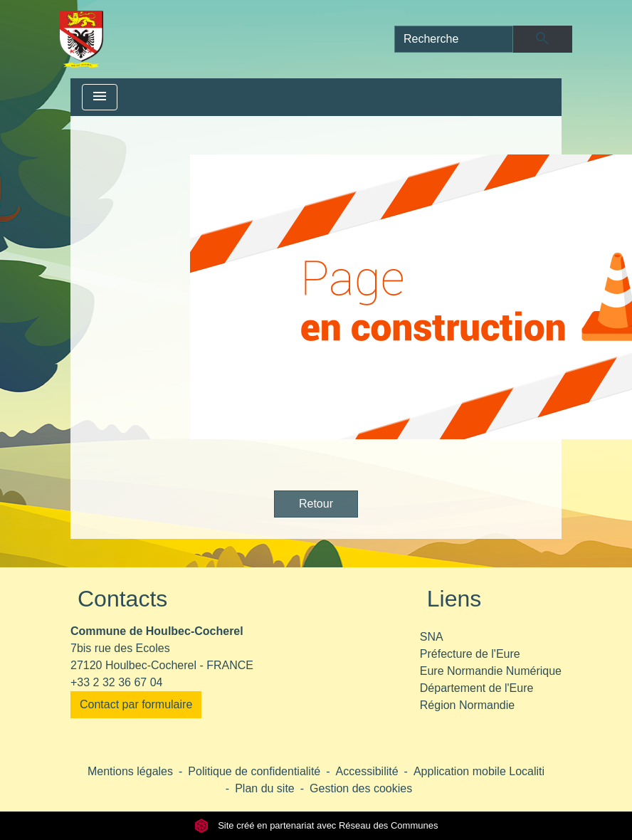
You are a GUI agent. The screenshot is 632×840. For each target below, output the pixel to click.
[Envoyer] (543, 39)
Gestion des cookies (361, 788)
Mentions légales (130, 771)
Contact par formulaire (136, 704)
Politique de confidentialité (254, 771)
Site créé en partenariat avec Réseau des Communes (316, 825)
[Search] (454, 39)
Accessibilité (367, 771)
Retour (316, 504)
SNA (432, 637)
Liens (454, 599)
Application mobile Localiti (479, 771)
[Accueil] (81, 39)
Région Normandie (467, 705)
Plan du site (265, 788)
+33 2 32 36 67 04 (116, 682)
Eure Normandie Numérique (491, 671)
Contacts (122, 599)
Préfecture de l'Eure (470, 654)
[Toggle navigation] (100, 97)
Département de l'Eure (477, 688)
